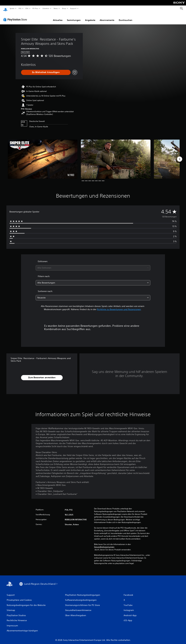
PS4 (27, 8)
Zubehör (46, 8)
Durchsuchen (126, 17)
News (56, 8)
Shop (64, 8)
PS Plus (35, 8)
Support (73, 8)
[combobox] (93, 265)
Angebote (90, 17)
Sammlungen (74, 17)
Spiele (12, 8)
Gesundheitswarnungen (104, 544)
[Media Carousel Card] (43, 156)
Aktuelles (58, 17)
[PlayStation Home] (5, 9)
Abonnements (107, 17)
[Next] (180, 156)
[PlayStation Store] (16, 17)
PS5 (20, 8)
